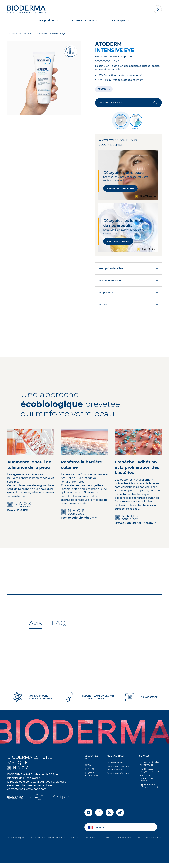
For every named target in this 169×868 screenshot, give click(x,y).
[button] (128, 103)
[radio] (104, 89)
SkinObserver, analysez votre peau (149, 772)
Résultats (128, 306)
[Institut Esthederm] (38, 799)
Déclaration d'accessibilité (97, 839)
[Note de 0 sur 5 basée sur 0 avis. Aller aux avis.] (107, 61)
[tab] (35, 625)
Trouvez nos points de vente (151, 785)
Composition (128, 294)
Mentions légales (16, 839)
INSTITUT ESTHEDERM (91, 776)
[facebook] (99, 814)
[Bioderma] (15, 799)
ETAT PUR (90, 771)
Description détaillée (128, 270)
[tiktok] (120, 814)
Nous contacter (114, 764)
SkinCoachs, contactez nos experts (151, 778)
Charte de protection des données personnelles (55, 839)
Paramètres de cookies (150, 839)
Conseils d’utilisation (128, 282)
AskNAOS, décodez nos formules (149, 765)
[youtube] (88, 814)
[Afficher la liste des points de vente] (158, 9)
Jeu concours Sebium (117, 775)
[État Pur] (61, 799)
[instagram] (110, 814)
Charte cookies (124, 839)
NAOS (87, 766)
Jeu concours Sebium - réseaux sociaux (118, 769)
